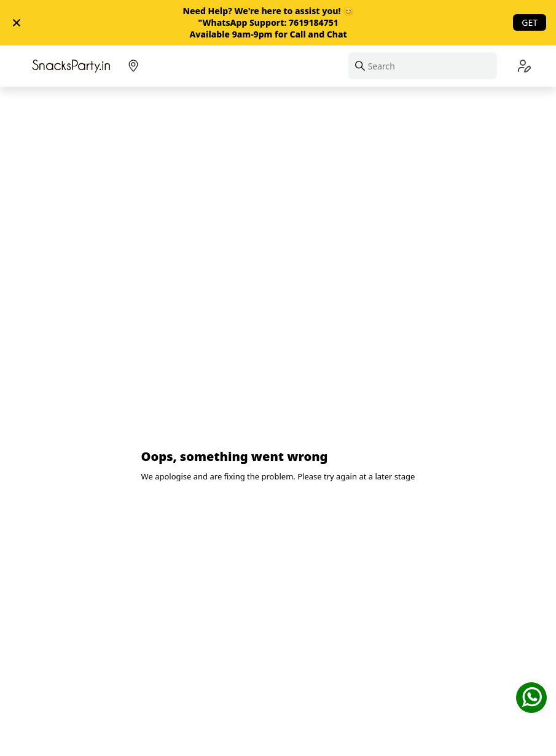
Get (530, 22)
